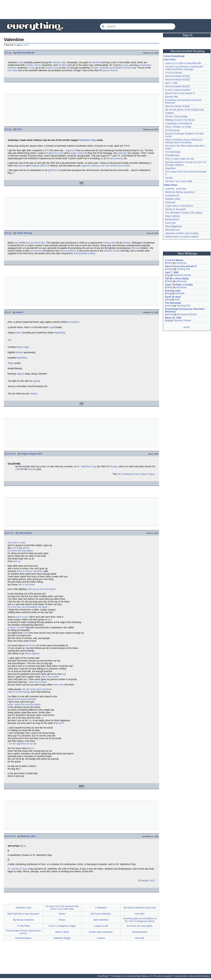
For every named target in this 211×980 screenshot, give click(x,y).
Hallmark (12, 68)
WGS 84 (45, 166)
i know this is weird (37, 682)
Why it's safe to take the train (180, 159)
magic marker (77, 153)
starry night (23, 347)
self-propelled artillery (84, 253)
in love (125, 65)
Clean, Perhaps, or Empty (178, 127)
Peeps (62, 920)
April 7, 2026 (172, 272)
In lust (31, 68)
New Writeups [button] (188, 254)
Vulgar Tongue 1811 (32, 454)
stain (32, 327)
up (64, 674)
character (122, 153)
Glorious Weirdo (25, 53)
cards (20, 62)
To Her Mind (23, 926)
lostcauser (182, 263)
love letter (13, 70)
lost (28, 548)
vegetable (59, 333)
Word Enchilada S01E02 (178, 76)
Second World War (35, 243)
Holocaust (170, 202)
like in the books (27, 585)
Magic (11, 363)
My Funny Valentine (101, 914)
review (169, 269)
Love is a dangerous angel (62, 926)
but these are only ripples (20, 551)
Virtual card (129, 68)
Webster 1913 (28, 836)
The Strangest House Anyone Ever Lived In (23, 932)
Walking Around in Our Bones (180, 120)
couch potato (115, 68)
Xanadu (169, 178)
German (135, 248)
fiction (169, 263)
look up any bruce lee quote (41, 589)
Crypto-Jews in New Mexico (179, 206)
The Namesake (173, 152)
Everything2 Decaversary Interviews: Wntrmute (185, 310)
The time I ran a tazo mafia (179, 181)
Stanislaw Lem (172, 230)
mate (18, 469)
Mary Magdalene (174, 226)
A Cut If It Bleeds (174, 73)
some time (58, 685)
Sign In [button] (188, 35)
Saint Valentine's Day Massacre (23, 914)
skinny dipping (32, 653)
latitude (22, 166)
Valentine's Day (88, 140)
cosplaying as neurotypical (179, 123)
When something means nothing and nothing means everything (184, 141)
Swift (177, 300)
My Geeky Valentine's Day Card (140, 908)
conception (74, 322)
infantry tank (109, 243)
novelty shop (52, 68)
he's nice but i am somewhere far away (27, 607)
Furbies (29, 65)
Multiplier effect (173, 199)
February (113, 466)
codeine (101, 938)
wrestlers (63, 65)
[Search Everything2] (138, 26)
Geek (102, 68)
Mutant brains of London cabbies (182, 237)
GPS (47, 150)
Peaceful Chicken (182, 275)
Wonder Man (172, 97)
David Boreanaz (23, 938)
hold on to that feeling (19, 692)
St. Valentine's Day (17, 869)
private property (115, 158)
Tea (9, 340)
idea (8, 312)
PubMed (169, 113)
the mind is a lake (16, 543)
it (20, 769)
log (167, 275)
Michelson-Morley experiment (180, 192)
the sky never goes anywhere (37, 689)
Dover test (170, 223)
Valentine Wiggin (62, 938)
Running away (172, 130)
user (26, 45)
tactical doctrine (68, 251)
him (30, 720)
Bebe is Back (62, 932)
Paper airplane (172, 216)
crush (26, 633)
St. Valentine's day (86, 466)
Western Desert (112, 251)
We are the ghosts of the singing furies (185, 110)
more (187, 327)
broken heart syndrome (101, 932)
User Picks (170, 60)
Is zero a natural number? (178, 90)
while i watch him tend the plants (24, 704)
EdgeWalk (170, 168)
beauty (34, 394)
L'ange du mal (101, 926)
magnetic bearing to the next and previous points (105, 166)
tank (17, 243)
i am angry (17, 548)
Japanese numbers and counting (182, 233)
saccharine (146, 65)
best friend (30, 645)
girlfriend (52, 170)
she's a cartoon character (30, 571)
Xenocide (140, 938)
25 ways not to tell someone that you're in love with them (62, 908)
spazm (20, 312)
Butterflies (22, 358)
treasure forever (109, 70)
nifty (141, 150)
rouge (51, 327)
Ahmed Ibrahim (140, 932)
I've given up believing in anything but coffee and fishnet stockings (184, 68)
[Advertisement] (106, 10)
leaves (18, 333)
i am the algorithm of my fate (22, 744)
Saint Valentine (101, 920)
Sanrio (38, 65)
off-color (94, 68)
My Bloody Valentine (23, 920)
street (61, 723)
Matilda (127, 243)
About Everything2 (174, 56)
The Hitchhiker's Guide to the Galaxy (184, 213)
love (50, 620)
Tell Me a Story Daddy (176, 117)
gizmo (71, 150)
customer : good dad (175, 189)
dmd (19, 129)
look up (17, 561)
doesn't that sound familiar (22, 699)
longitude (35, 166)
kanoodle (180, 293)
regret (35, 381)
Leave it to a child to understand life (183, 63)
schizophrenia (172, 196)
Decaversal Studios (187, 314)
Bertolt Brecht (172, 220)
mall (68, 68)
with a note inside (50, 677)
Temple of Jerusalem (176, 209)
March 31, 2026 (173, 318)
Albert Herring (24, 233)
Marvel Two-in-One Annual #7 (180, 93)
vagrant (20, 374)
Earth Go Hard (173, 297)
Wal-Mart (96, 62)
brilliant (19, 352)
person (9, 533)
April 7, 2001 (171, 83)
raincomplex (25, 533)
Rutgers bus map (55, 153)
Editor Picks (171, 185)
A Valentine (101, 908)
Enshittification (172, 155)
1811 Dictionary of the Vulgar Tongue (136, 474)
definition (10, 454)
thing (8, 53)
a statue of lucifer (16, 628)
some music (22, 617)
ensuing (32, 469)
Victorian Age (59, 62)
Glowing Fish (183, 269)
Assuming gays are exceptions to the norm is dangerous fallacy (140, 920)
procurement (36, 251)
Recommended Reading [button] (188, 51)
